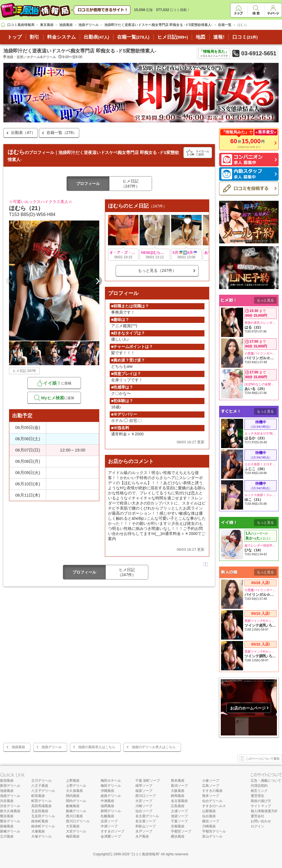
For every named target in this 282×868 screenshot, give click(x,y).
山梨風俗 (209, 811)
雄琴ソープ (144, 786)
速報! (219, 37)
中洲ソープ (109, 826)
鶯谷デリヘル (10, 821)
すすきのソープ (113, 831)
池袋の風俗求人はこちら (97, 747)
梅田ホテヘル (111, 781)
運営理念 (257, 796)
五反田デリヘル (43, 816)
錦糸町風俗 (40, 821)
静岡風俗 (178, 796)
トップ (15, 37)
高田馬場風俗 (41, 806)
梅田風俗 (73, 836)
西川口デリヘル (78, 821)
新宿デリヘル (10, 786)
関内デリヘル (76, 801)
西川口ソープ (146, 796)
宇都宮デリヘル (214, 831)
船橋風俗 (73, 806)
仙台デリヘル (212, 801)
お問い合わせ (261, 821)
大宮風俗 (73, 826)
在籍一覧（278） (62, 133)
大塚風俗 (38, 831)
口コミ (245, 37)
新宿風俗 (7, 781)
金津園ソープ (111, 836)
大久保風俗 (74, 791)
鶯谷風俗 (7, 816)
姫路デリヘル (111, 796)
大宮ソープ (144, 801)
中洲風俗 (107, 801)
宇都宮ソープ (181, 831)
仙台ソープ (144, 811)
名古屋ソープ (146, 821)
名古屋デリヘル (147, 816)
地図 (201, 37)
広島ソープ (211, 786)
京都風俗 (178, 826)
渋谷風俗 (7, 801)
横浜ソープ (211, 821)
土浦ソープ (179, 811)
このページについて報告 (260, 759)
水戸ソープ (144, 831)
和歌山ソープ (146, 826)
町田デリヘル (41, 801)
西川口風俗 (74, 816)
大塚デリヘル (41, 836)
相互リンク (259, 791)
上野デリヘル (76, 786)
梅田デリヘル (111, 786)
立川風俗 (7, 836)
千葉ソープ (179, 821)
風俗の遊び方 (261, 801)
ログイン (257, 826)
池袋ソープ (179, 816)
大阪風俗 (178, 791)
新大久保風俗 (10, 811)
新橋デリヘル (10, 831)
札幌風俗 (107, 816)
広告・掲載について (266, 781)
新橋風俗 (7, 826)
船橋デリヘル (76, 811)
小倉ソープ (211, 781)
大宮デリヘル (76, 831)
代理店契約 (259, 786)
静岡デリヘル (111, 811)
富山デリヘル (212, 836)
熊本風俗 (178, 781)
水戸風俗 (142, 836)
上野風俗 (73, 781)
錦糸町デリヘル (43, 826)
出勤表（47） (23, 133)
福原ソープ (144, 791)
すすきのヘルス (214, 806)
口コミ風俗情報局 (145, 854)
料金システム (61, 37)
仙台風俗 (209, 816)
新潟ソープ (179, 786)
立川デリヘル (41, 781)
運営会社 (257, 816)
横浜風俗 (178, 836)
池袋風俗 (18, 747)
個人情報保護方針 (264, 811)
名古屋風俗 (179, 801)
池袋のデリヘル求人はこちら (154, 747)
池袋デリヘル (52, 747)
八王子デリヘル (43, 791)
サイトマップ (261, 806)
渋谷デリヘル (10, 806)
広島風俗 (178, 806)
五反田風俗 (40, 811)
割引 (34, 37)
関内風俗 (73, 796)
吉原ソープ (109, 821)
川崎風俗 (209, 826)
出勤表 (96, 37)
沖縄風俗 (107, 791)
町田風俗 (38, 796)
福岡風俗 (107, 806)
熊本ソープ (211, 796)
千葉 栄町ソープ (148, 781)
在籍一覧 (133, 37)
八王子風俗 (40, 786)
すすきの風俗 (212, 791)
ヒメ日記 (173, 37)
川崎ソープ (144, 806)
